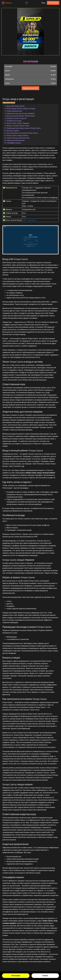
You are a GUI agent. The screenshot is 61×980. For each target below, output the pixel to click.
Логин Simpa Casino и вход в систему (21, 109)
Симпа (7, 3)
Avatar (7, 83)
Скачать (45, 976)
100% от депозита (29, 220)
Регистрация (16, 976)
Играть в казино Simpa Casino (18, 126)
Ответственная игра (14, 111)
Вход (43, 3)
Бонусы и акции (13, 131)
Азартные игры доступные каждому (20, 113)
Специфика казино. (14, 143)
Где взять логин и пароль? (17, 118)
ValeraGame (9, 79)
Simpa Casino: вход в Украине (18, 123)
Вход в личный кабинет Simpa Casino (21, 116)
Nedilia (7, 75)
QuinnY (8, 71)
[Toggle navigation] (27, 3)
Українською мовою (9, 103)
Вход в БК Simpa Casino (16, 106)
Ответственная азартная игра (18, 138)
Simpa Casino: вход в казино (17, 136)
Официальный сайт (30, 88)
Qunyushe (9, 67)
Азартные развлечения (16, 140)
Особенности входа (14, 121)
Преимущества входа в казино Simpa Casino (24, 128)
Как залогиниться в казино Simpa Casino (22, 133)
